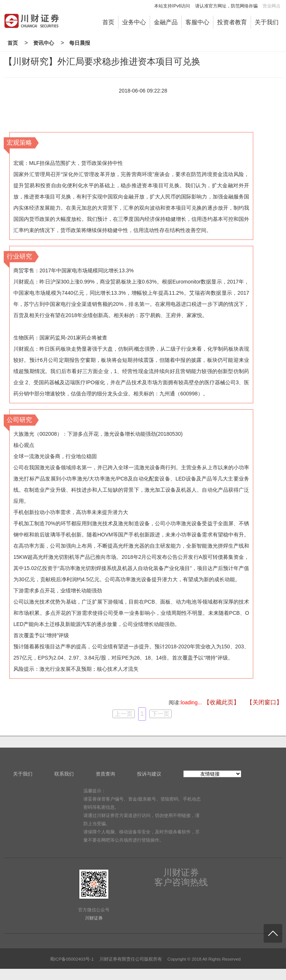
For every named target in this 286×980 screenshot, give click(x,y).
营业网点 (271, 6)
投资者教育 (232, 22)
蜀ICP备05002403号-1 (72, 959)
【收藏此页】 (222, 702)
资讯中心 (44, 43)
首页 (108, 22)
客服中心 (197, 22)
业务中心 (134, 22)
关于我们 (267, 22)
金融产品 (166, 22)
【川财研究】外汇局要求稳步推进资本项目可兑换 (102, 61)
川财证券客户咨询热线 (181, 877)
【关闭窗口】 (264, 702)
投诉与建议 (149, 774)
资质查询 (105, 774)
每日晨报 (80, 43)
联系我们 (64, 774)
